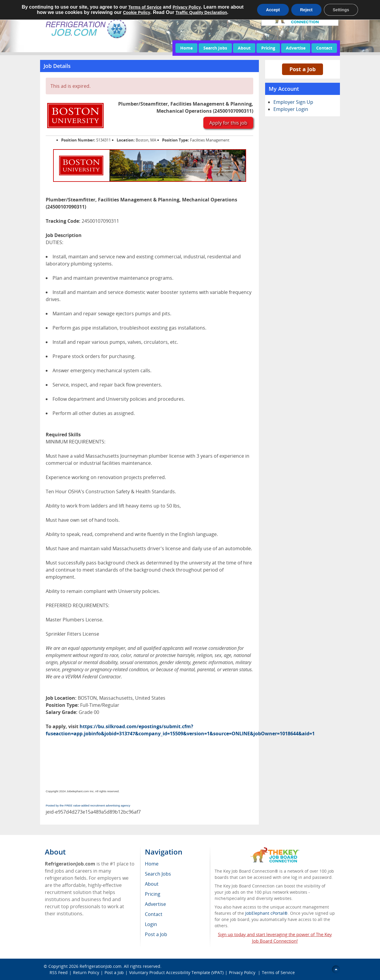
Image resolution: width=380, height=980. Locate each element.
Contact (324, 48)
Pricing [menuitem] (153, 894)
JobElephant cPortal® (266, 913)
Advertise (296, 48)
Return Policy (86, 972)
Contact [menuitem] (154, 914)
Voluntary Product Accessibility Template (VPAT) (176, 972)
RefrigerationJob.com (100, 966)
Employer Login (291, 109)
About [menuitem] (152, 884)
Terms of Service (278, 972)
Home (186, 48)
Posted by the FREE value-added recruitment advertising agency (88, 805)
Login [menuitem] (151, 924)
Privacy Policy (243, 972)
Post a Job (303, 69)
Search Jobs (215, 48)
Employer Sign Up (293, 102)
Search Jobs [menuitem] (158, 874)
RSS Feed (59, 972)
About (244, 48)
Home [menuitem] (152, 864)
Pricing (268, 48)
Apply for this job (228, 123)
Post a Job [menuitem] (156, 934)
